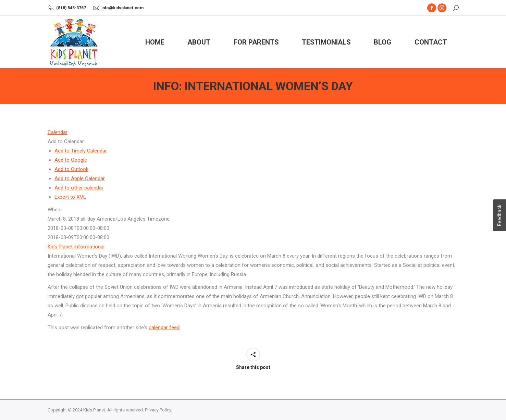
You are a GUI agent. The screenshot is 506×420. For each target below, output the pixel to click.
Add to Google (71, 160)
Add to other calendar (79, 188)
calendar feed (164, 328)
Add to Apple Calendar (80, 178)
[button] (66, 141)
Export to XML (70, 197)
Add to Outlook (71, 169)
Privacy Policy (158, 410)
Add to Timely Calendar (81, 151)
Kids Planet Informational (76, 247)
